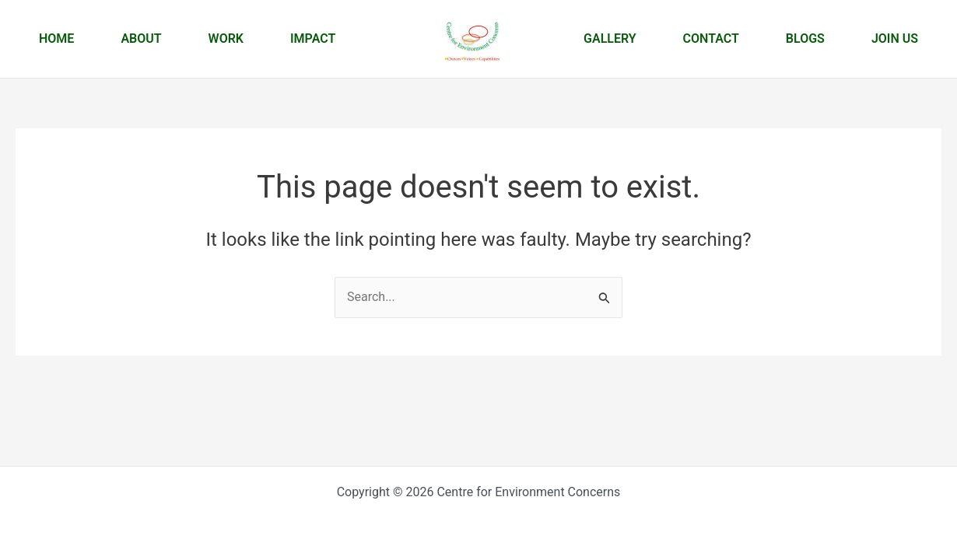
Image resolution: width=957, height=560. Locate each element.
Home (56, 38)
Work (226, 38)
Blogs (805, 38)
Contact (711, 38)
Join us (895, 38)
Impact (313, 38)
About (141, 38)
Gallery (610, 38)
